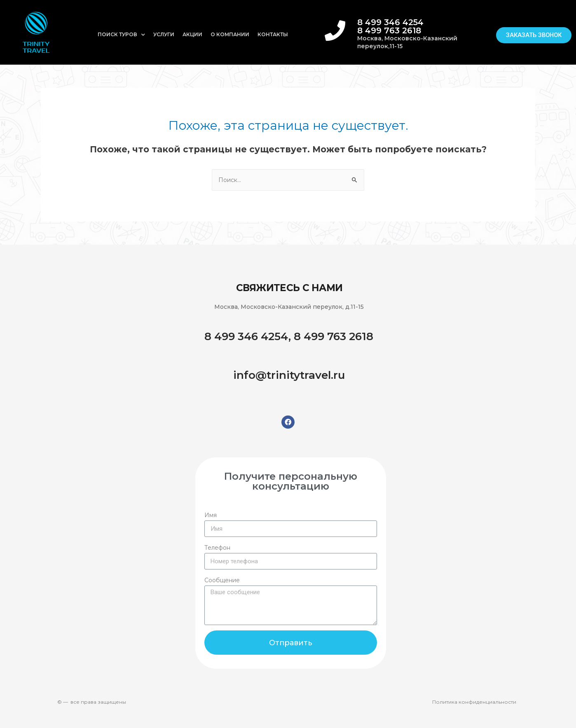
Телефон (217, 548)
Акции (192, 34)
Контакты (273, 34)
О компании (230, 34)
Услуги (164, 34)
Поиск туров (121, 35)
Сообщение (222, 580)
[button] (534, 35)
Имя (211, 515)
